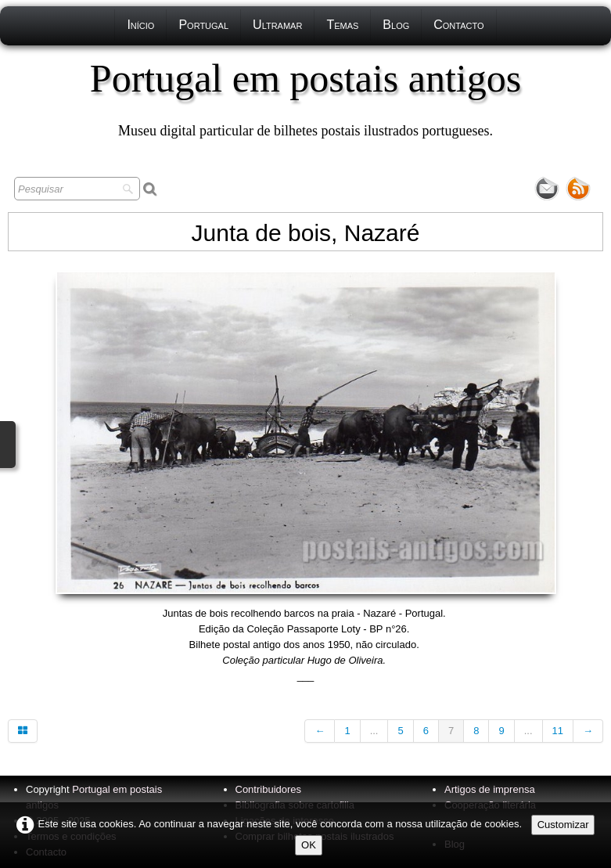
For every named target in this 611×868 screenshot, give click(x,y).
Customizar (563, 825)
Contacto (458, 25)
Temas (342, 25)
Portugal (203, 25)
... (374, 731)
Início (140, 25)
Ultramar (277, 25)
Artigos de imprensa (490, 789)
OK (309, 845)
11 (558, 731)
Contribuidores (269, 789)
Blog (396, 25)
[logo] (305, 98)
